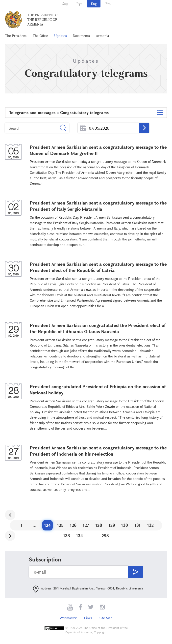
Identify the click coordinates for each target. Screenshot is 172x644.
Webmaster (68, 618)
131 (138, 525)
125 (60, 525)
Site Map (106, 618)
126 (73, 525)
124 (48, 525)
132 (150, 525)
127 (86, 525)
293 (105, 536)
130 (125, 525)
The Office (40, 36)
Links (88, 618)
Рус (79, 4)
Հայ (65, 4)
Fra (108, 4)
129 (112, 525)
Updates (60, 36)
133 (67, 536)
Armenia (102, 36)
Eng (94, 4)
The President (16, 36)
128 (99, 525)
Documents (81, 36)
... (83, 128)
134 (80, 536)
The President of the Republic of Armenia (43, 19)
